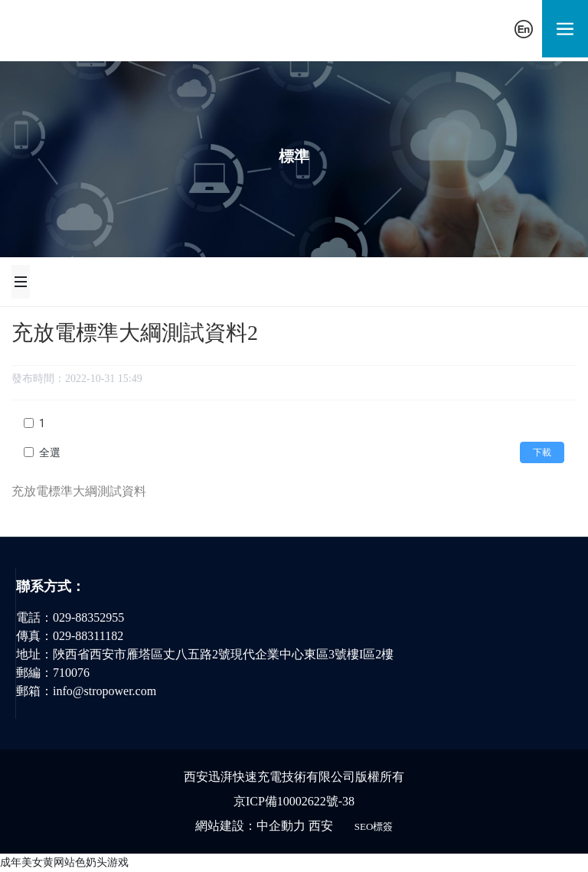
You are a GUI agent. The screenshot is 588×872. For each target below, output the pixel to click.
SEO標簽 (374, 826)
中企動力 (281, 826)
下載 (542, 452)
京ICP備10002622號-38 (294, 801)
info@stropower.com (105, 691)
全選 (50, 452)
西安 (321, 826)
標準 (294, 156)
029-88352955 (88, 617)
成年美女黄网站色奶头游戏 (64, 862)
